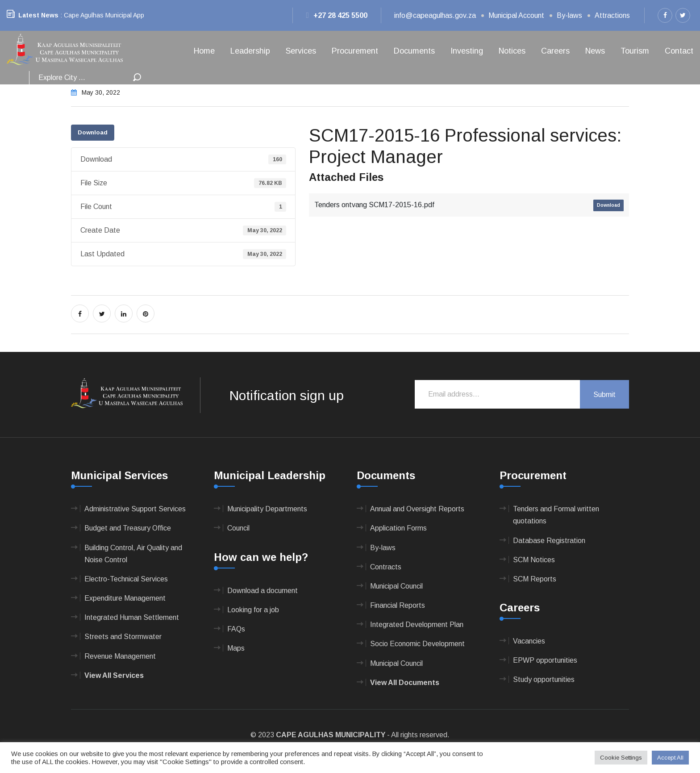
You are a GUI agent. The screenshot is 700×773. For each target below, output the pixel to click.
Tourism (635, 51)
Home (204, 51)
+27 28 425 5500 (337, 15)
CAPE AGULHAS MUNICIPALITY (331, 735)
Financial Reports (398, 605)
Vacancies (529, 641)
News (595, 51)
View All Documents (405, 683)
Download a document (262, 591)
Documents (414, 51)
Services (301, 51)
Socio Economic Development (417, 644)
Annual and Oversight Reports (417, 509)
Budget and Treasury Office (128, 528)
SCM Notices (534, 560)
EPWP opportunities (545, 660)
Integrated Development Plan (417, 625)
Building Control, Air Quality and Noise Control (133, 554)
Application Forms (398, 528)
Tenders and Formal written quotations (556, 515)
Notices (512, 51)
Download (93, 132)
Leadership (250, 51)
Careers (555, 51)
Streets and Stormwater (123, 637)
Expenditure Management (125, 598)
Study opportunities (544, 679)
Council (238, 528)
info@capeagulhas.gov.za (435, 15)
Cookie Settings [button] (621, 758)
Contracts (386, 567)
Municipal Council (396, 586)
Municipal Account (516, 15)
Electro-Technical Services (126, 579)
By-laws (569, 15)
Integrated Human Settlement (132, 617)
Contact (679, 51)
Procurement (355, 51)
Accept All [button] (670, 758)
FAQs (236, 629)
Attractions (612, 15)
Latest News (38, 15)
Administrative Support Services (135, 509)
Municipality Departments (267, 509)
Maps (236, 648)
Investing (467, 51)
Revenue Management (120, 656)
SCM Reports (535, 579)
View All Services (114, 675)
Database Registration (549, 541)
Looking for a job (253, 610)
